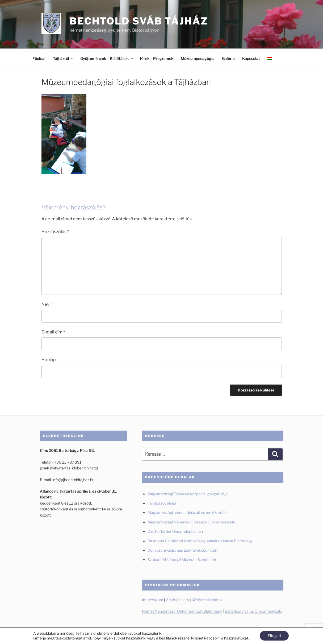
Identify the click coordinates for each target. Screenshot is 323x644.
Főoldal (39, 58)
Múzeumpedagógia (198, 58)
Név (47, 304)
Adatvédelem (177, 600)
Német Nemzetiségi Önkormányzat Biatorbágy (182, 611)
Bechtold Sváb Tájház (139, 21)
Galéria (228, 58)
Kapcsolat (251, 58)
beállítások (168, 638)
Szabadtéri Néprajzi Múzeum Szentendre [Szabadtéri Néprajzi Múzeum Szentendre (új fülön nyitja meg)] (183, 560)
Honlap (49, 360)
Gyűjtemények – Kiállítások (107, 58)
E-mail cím (53, 332)
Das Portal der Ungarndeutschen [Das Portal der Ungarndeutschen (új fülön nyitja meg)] (175, 531)
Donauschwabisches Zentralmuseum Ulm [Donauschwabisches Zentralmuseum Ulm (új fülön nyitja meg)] (183, 550)
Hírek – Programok (157, 58)
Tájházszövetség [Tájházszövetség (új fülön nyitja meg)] (162, 503)
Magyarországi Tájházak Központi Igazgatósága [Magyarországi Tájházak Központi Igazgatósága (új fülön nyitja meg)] (188, 494)
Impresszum (153, 600)
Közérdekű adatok (207, 600)
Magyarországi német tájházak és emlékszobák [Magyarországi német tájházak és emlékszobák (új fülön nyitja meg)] (188, 512)
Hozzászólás (55, 232)
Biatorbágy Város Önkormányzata (253, 611)
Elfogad (274, 636)
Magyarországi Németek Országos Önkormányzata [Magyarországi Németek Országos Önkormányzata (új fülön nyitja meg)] (191, 522)
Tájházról (64, 58)
